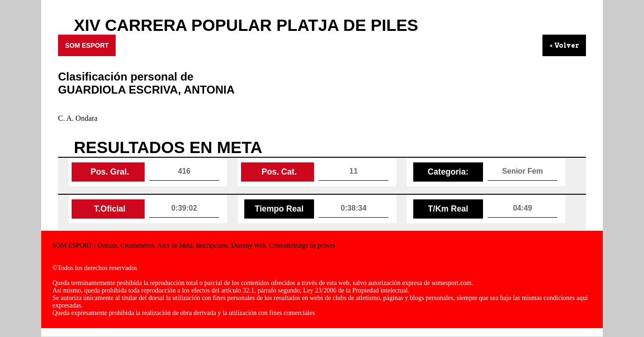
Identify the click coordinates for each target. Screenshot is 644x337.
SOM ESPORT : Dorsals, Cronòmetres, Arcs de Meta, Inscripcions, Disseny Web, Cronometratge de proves (194, 245)
